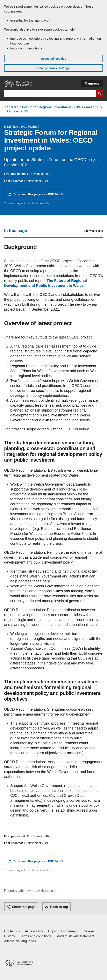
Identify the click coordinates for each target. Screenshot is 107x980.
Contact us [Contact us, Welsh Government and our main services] (12, 931)
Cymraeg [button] (92, 83)
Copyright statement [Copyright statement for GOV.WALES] (63, 931)
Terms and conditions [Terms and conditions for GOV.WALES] (35, 936)
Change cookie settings (53, 68)
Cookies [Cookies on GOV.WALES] (89, 931)
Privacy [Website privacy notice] (9, 936)
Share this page (24, 907)
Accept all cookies (53, 59)
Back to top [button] (59, 907)
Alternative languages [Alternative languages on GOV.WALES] (20, 941)
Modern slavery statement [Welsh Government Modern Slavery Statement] (75, 936)
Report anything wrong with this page (31, 891)
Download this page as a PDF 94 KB (38, 196)
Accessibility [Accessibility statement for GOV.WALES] (34, 931)
